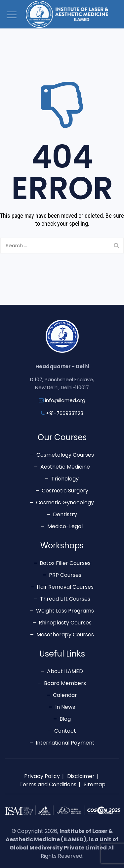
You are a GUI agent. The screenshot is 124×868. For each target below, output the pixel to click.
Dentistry (65, 514)
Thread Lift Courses (65, 599)
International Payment (65, 743)
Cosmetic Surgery (65, 491)
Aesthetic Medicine (65, 467)
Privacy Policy (42, 776)
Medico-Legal (65, 526)
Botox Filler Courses (65, 563)
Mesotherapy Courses (65, 635)
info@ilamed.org (65, 400)
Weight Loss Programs (65, 611)
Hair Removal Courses (65, 587)
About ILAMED (65, 671)
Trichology (65, 479)
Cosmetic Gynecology (65, 503)
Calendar (65, 695)
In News (65, 707)
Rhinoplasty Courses (65, 623)
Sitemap (95, 784)
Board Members (65, 683)
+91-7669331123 (65, 413)
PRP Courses (65, 575)
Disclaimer (81, 776)
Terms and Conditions (48, 784)
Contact (65, 731)
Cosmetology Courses (65, 455)
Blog (65, 719)
